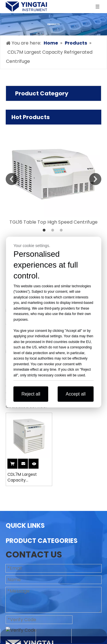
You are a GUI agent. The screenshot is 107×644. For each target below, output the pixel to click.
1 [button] (45, 230)
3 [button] (62, 230)
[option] (53, 175)
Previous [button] (12, 179)
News (12, 585)
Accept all (75, 394)
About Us (16, 548)
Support (15, 576)
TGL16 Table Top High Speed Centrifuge (53, 222)
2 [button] (54, 230)
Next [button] (95, 179)
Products (16, 558)
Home (12, 539)
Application (19, 567)
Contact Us (18, 594)
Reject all (31, 394)
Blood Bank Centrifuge (31, 623)
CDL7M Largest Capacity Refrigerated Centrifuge (22, 477)
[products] (53, 24)
